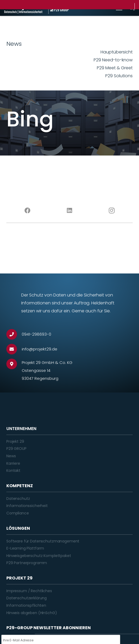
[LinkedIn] (70, 211)
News (11, 456)
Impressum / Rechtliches (29, 591)
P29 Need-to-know (113, 60)
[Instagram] (112, 211)
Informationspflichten (26, 605)
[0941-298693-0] (14, 334)
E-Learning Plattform (25, 548)
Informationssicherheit (27, 506)
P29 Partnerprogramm (27, 563)
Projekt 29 (15, 441)
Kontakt (13, 471)
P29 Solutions (119, 76)
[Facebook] (27, 211)
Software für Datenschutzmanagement (43, 541)
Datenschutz (18, 499)
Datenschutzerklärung (27, 598)
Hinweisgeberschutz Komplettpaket (39, 556)
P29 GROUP (16, 449)
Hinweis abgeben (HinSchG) (32, 613)
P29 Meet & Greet (115, 68)
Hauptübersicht (117, 52)
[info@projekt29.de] (14, 349)
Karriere (13, 463)
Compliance (18, 513)
